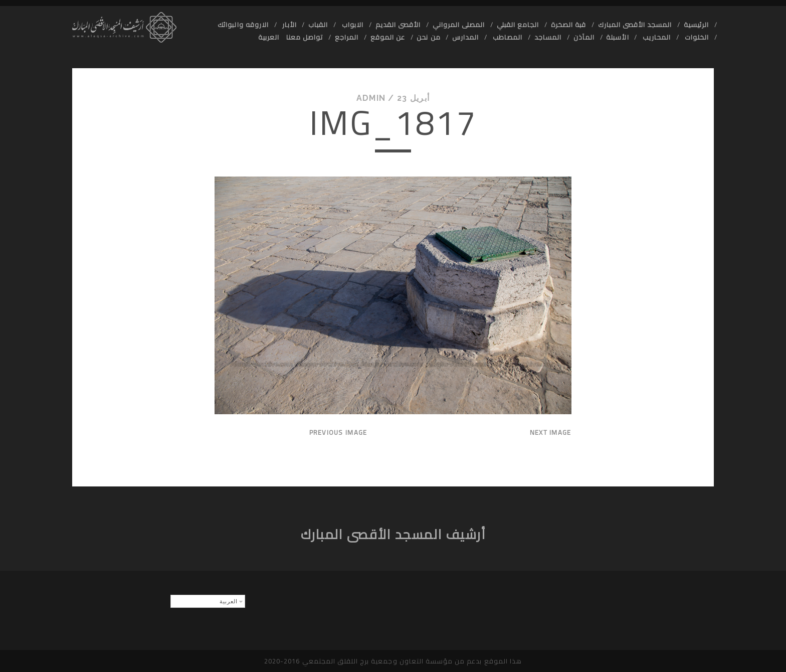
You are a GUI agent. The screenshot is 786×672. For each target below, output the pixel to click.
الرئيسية (696, 25)
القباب (318, 25)
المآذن (584, 37)
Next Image (551, 432)
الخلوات (696, 37)
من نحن (428, 37)
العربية (269, 37)
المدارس (465, 37)
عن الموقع (388, 37)
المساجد (548, 37)
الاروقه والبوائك (243, 25)
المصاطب (507, 37)
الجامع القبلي (518, 25)
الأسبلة (617, 37)
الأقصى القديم (398, 25)
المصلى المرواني (459, 25)
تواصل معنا (305, 37)
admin (371, 98)
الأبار (288, 25)
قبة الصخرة (568, 25)
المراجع (347, 37)
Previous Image (338, 432)
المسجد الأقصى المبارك (635, 25)
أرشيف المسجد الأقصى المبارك (393, 534)
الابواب (352, 25)
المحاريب (656, 37)
